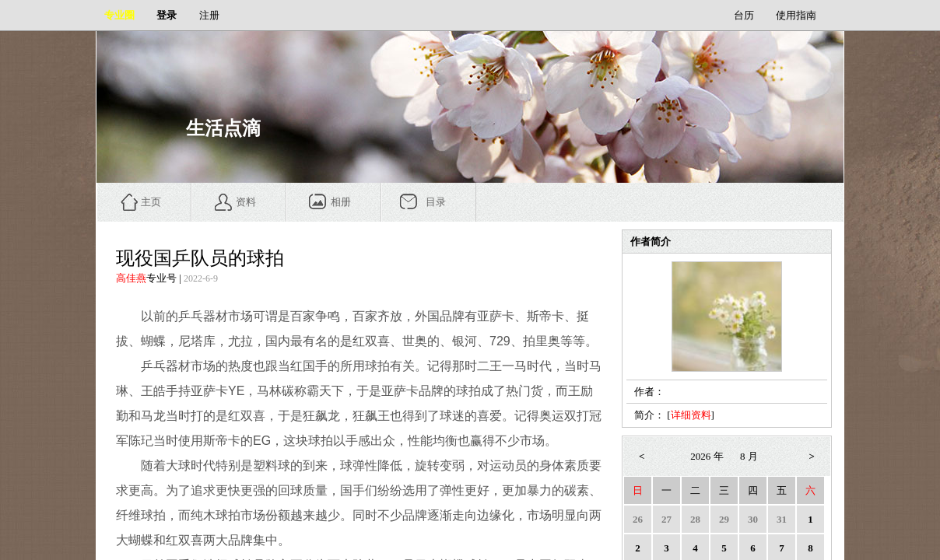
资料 (246, 202)
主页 (151, 202)
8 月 (749, 456)
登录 (167, 15)
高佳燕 (131, 278)
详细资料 (691, 415)
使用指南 (796, 15)
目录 (436, 202)
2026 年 (707, 456)
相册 (341, 202)
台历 (744, 15)
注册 (209, 15)
